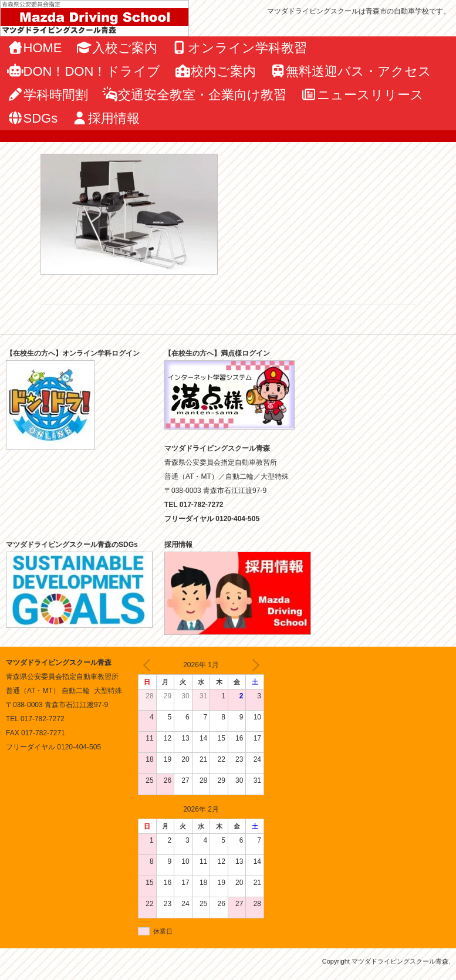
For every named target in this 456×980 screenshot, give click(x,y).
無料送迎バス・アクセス (351, 71)
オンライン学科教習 (239, 48)
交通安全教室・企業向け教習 (195, 95)
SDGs (32, 118)
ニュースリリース (362, 95)
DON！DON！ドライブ (84, 71)
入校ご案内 (117, 48)
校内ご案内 (215, 71)
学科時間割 (48, 95)
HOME (35, 48)
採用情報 (106, 118)
